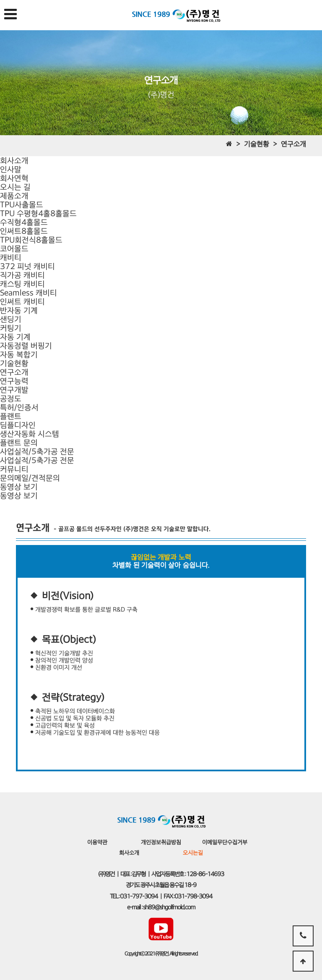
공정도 (11, 399)
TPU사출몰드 (22, 205)
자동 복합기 (19, 355)
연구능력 (14, 381)
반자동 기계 (19, 311)
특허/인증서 (19, 407)
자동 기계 (15, 337)
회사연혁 (14, 178)
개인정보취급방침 (161, 842)
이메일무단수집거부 (225, 842)
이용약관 (97, 842)
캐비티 (11, 258)
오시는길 (193, 853)
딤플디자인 (18, 425)
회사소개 (14, 161)
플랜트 (11, 416)
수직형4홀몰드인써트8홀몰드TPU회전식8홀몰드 (31, 231)
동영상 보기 (19, 487)
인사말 (11, 169)
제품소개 (14, 196)
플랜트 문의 (19, 443)
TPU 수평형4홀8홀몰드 (38, 214)
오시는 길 (15, 187)
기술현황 (14, 363)
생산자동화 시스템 (30, 434)
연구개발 (14, 390)
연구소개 (14, 372)
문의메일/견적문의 (30, 478)
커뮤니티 (14, 469)
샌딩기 (11, 319)
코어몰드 (14, 249)
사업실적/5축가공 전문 (37, 452)
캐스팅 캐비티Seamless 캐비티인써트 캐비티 (29, 293)
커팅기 (11, 328)
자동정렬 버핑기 (26, 346)
